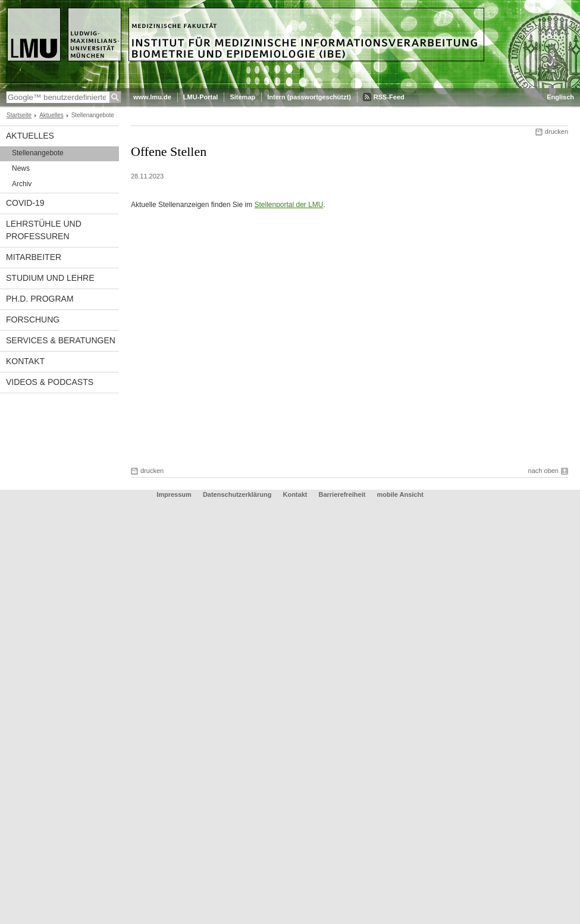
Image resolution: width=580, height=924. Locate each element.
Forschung (33, 320)
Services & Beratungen (61, 340)
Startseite (19, 115)
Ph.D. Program (40, 299)
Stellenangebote (38, 153)
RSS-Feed (389, 97)
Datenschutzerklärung (237, 494)
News (21, 168)
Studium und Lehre (50, 278)
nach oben (543, 471)
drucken (557, 131)
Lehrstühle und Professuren (44, 230)
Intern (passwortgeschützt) (309, 97)
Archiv (22, 184)
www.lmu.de (152, 97)
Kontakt (25, 361)
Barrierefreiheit (343, 494)
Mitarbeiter (34, 257)
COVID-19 (25, 203)
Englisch (560, 97)
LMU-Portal (201, 97)
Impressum (174, 494)
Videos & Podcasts (50, 382)
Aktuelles (51, 115)
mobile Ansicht (400, 494)
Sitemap (242, 97)
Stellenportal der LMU (289, 205)
